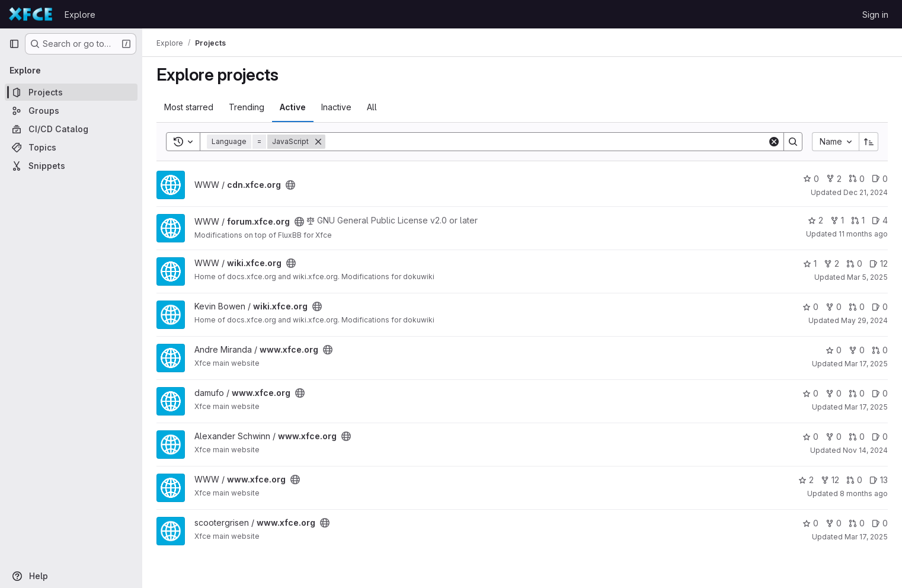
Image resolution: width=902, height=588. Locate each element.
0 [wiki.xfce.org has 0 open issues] (880, 307)
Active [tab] (293, 107)
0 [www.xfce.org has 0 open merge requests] (880, 350)
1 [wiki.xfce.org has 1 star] (810, 263)
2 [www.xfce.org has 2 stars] (806, 480)
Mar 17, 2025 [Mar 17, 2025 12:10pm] (866, 407)
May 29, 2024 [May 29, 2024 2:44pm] (864, 320)
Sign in (875, 15)
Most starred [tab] (189, 107)
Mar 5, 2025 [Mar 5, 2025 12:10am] (867, 277)
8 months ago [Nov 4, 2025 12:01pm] (864, 493)
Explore (80, 15)
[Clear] (774, 142)
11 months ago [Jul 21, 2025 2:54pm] (863, 234)
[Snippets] (71, 166)
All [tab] (372, 107)
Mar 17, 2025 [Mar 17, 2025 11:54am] (866, 364)
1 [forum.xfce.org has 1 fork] (837, 220)
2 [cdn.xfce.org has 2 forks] (834, 179)
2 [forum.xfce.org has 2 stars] (815, 220)
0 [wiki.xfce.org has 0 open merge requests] (854, 263)
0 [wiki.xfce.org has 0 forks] (834, 307)
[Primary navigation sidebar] (14, 44)
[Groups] (71, 111)
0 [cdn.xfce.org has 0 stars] (811, 179)
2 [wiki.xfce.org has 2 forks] (831, 263)
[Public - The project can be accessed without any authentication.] (290, 185)
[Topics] (71, 147)
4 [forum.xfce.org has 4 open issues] (880, 220)
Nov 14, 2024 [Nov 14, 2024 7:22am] (865, 450)
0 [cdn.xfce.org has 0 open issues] (880, 179)
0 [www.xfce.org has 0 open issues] (880, 393)
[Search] (546, 142)
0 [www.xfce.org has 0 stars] (834, 350)
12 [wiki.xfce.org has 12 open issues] (879, 263)
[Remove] (318, 142)
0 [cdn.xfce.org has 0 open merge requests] (857, 179)
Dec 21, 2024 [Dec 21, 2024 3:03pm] (866, 192)
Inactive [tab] (336, 107)
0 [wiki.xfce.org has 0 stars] (810, 307)
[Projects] (71, 92)
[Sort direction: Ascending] (869, 142)
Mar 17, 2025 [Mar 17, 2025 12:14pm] (866, 537)
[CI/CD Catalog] (71, 129)
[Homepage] (31, 14)
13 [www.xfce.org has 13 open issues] (879, 480)
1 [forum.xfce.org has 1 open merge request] (858, 220)
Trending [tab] (247, 107)
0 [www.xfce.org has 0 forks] (857, 350)
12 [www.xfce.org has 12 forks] (830, 480)
